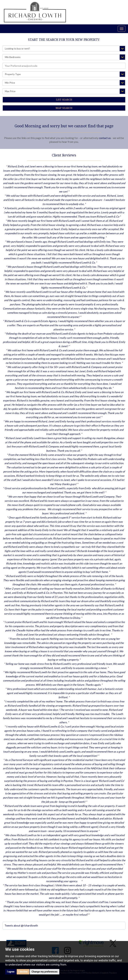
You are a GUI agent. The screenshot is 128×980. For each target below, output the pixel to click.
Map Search (64, 108)
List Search (64, 100)
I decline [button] (23, 972)
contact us (105, 138)
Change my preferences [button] (44, 972)
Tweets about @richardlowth (21, 925)
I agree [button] (11, 972)
